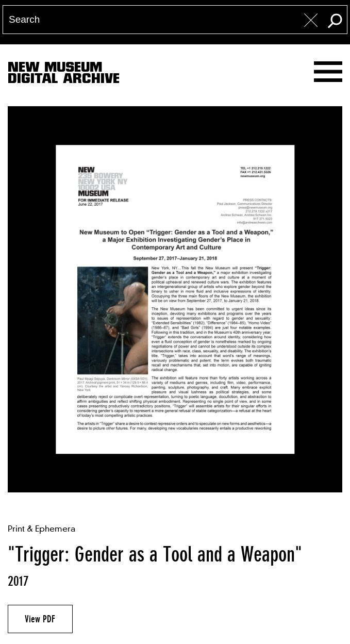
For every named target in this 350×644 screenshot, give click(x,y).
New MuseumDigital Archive (64, 75)
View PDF (40, 619)
